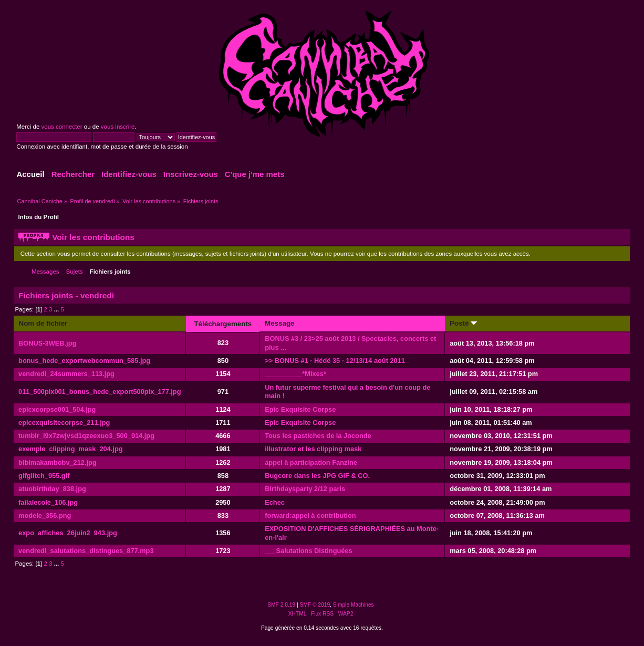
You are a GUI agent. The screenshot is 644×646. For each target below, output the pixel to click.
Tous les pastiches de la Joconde (318, 436)
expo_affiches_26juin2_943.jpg (68, 533)
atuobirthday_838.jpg (52, 489)
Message (279, 323)
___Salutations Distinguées (308, 551)
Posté (463, 323)
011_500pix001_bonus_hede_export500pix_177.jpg (100, 392)
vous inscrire (118, 127)
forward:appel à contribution (310, 515)
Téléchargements (223, 324)
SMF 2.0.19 (281, 605)
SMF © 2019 (315, 605)
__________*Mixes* (295, 374)
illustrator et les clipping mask (313, 449)
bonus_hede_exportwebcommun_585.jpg (84, 361)
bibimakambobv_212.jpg (58, 462)
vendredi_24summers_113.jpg (66, 374)
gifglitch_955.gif (44, 476)
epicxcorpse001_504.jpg (57, 409)
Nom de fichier (43, 323)
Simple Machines (354, 605)
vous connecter (61, 127)
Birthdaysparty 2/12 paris (305, 489)
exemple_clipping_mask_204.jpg (70, 449)
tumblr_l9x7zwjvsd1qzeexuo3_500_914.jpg (86, 436)
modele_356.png (45, 515)
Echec (275, 502)
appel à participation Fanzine (311, 462)
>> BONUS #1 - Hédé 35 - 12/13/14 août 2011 (335, 361)
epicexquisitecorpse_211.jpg (64, 423)
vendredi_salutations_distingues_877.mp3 (86, 551)
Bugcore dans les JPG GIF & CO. (317, 476)
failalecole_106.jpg (48, 502)
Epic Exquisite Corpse (300, 409)
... (58, 309)
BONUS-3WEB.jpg (47, 343)
